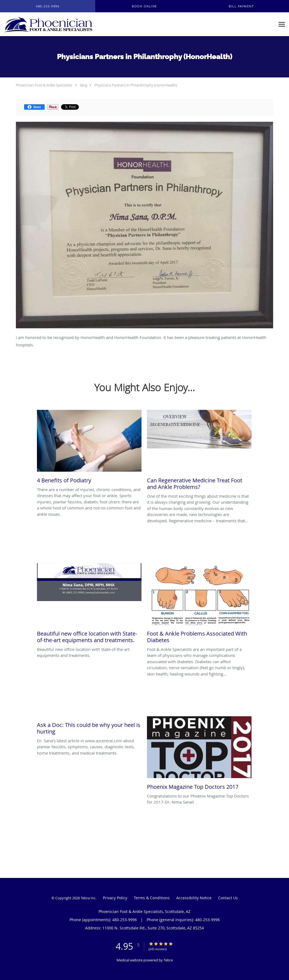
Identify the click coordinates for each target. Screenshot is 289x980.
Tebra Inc (88, 898)
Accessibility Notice (194, 898)
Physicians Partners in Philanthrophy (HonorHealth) (136, 85)
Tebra (168, 960)
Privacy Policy (115, 898)
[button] (144, 6)
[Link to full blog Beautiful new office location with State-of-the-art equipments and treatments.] (89, 605)
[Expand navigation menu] (282, 24)
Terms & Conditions (152, 898)
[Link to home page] (47, 24)
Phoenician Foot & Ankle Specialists (44, 85)
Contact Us (228, 898)
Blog (84, 85)
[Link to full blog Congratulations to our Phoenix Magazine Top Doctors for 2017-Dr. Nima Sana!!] (199, 755)
